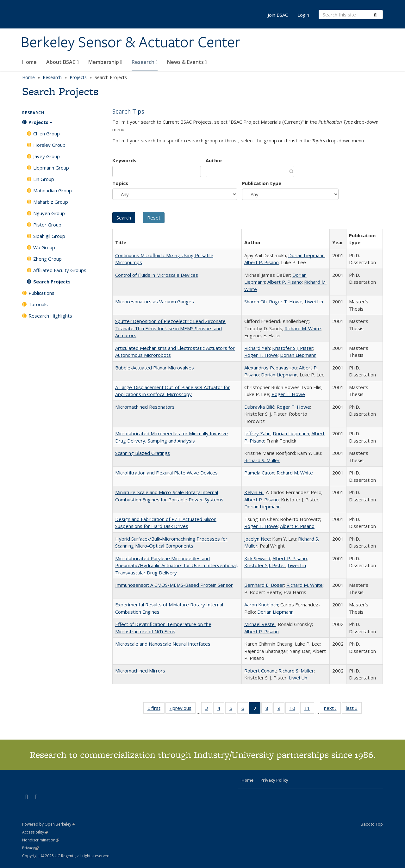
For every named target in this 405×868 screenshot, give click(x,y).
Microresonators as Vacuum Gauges (155, 301)
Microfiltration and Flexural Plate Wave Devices (166, 473)
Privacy (30, 848)
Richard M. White (303, 328)
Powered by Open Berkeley (49, 824)
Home (29, 62)
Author (214, 160)
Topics (120, 183)
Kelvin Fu (254, 492)
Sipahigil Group (49, 236)
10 (294, 709)
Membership (105, 62)
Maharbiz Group (51, 202)
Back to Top (372, 824)
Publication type (262, 183)
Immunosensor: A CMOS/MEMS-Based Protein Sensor (174, 585)
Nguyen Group (49, 213)
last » (354, 709)
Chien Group (47, 133)
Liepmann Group (51, 168)
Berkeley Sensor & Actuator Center (131, 42)
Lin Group (44, 179)
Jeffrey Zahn (257, 433)
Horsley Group (49, 145)
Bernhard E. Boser (264, 585)
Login (303, 15)
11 (309, 709)
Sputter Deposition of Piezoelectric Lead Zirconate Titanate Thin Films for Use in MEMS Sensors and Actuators (170, 328)
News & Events (187, 62)
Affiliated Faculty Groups (60, 270)
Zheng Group (47, 259)
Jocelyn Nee (257, 539)
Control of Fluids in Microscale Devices (157, 275)
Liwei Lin (314, 301)
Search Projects (52, 282)
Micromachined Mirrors (140, 671)
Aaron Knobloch (261, 604)
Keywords (124, 160)
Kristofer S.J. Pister (293, 348)
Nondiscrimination (41, 840)
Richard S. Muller (262, 460)
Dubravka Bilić (259, 407)
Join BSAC (278, 15)
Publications (41, 293)
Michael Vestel (260, 624)
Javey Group (47, 156)
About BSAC (62, 62)
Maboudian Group (53, 190)
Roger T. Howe (286, 301)
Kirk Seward (257, 558)
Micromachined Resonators (145, 407)
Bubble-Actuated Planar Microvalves (155, 368)
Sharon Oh (255, 301)
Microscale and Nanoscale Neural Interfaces (163, 644)
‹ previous (183, 709)
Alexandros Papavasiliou (271, 368)
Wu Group (44, 247)
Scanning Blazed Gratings (143, 453)
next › (332, 709)
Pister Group (47, 225)
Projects (78, 77)
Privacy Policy (274, 780)
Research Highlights (50, 316)
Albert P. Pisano (262, 262)
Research (145, 62)
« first (156, 709)
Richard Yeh (257, 348)
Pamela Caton (259, 473)
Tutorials (38, 304)
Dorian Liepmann (306, 255)
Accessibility (35, 832)
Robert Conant (260, 671)
